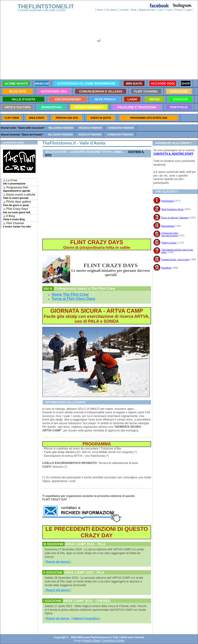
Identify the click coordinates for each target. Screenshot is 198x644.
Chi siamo (111, 10)
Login (189, 10)
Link (160, 10)
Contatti (124, 10)
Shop (134, 10)
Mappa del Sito (147, 10)
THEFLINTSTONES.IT (46, 6)
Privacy (179, 10)
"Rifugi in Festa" (169, 243)
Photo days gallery (17, 203)
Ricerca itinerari (90, 128)
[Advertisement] (17, 246)
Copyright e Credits (113, 641)
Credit (169, 10)
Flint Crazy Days (17, 210)
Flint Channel (17, 225)
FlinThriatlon (167, 201)
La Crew (14, 182)
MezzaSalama (168, 226)
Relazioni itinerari (61, 128)
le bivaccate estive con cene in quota (170, 234)
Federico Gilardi (91, 641)
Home (100, 10)
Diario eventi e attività (19, 196)
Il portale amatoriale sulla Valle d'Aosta (42, 10)
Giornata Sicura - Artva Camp (175, 259)
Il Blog (14, 218)
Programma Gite (17, 189)
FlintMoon (166, 268)
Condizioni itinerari (121, 128)
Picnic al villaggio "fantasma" (175, 218)
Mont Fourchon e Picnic (173, 209)
